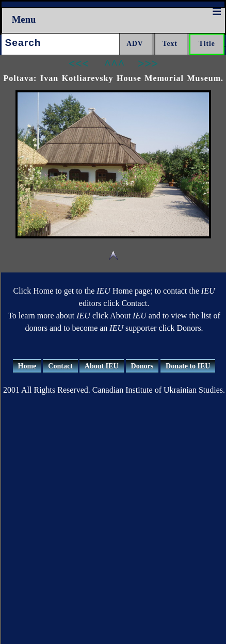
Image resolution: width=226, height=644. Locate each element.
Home (27, 366)
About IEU (102, 366)
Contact (60, 366)
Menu (24, 19)
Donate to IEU (188, 366)
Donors (142, 366)
